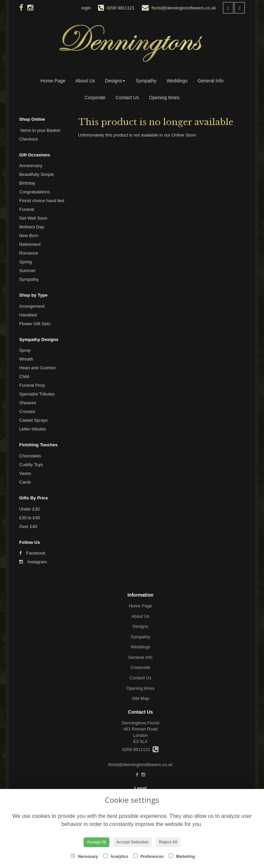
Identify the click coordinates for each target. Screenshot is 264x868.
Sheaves (28, 403)
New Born (29, 236)
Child (24, 376)
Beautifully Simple (37, 174)
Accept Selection (133, 842)
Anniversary (31, 166)
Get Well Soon (33, 218)
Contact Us (127, 98)
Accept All (96, 842)
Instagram (33, 562)
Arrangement (32, 306)
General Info (211, 81)
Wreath (26, 359)
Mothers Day (32, 227)
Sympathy (146, 81)
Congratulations (35, 192)
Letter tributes (33, 429)
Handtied (28, 315)
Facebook (32, 553)
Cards (25, 482)
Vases (25, 473)
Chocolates (30, 456)
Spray (25, 350)
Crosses (27, 411)
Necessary (84, 856)
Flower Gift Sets (35, 324)
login (86, 8)
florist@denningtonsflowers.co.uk (141, 765)
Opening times (164, 98)
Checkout (28, 139)
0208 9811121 (140, 749)
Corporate (95, 98)
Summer (27, 271)
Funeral (27, 209)
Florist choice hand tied (42, 201)
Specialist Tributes (37, 394)
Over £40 (28, 526)
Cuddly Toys (31, 465)
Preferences (148, 856)
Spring (26, 262)
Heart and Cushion (37, 368)
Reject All (168, 842)
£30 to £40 (29, 518)
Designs (115, 81)
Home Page (53, 81)
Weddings (177, 81)
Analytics (116, 856)
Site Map (140, 698)
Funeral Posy (32, 385)
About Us (85, 81)
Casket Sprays (34, 420)
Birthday (27, 183)
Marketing (182, 856)
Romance (29, 253)
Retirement (30, 244)
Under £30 (29, 509)
